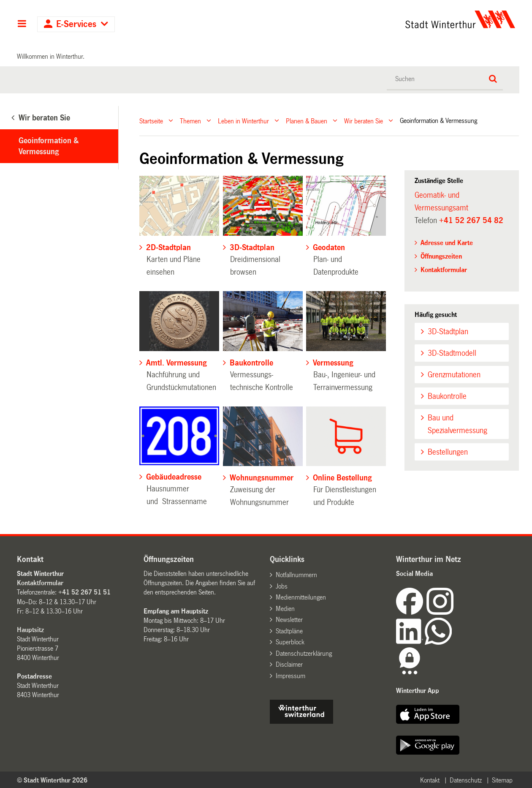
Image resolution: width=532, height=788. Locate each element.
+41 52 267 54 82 (471, 221)
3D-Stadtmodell (452, 353)
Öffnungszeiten (441, 256)
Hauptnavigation (22, 25)
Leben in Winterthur (243, 121)
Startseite (151, 121)
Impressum (290, 676)
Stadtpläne (289, 631)
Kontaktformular (444, 270)
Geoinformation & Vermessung (49, 146)
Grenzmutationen (454, 375)
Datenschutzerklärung (304, 653)
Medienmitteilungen (301, 597)
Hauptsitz (30, 630)
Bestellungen (448, 452)
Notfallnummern (296, 575)
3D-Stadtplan (448, 332)
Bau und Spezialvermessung (457, 424)
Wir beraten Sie (364, 121)
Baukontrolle (447, 396)
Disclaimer (289, 664)
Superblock (290, 642)
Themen (190, 121)
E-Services (76, 24)
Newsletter (289, 620)
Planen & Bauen (307, 121)
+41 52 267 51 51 (84, 592)
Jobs (282, 586)
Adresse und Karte (447, 243)
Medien (285, 609)
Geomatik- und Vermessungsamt (441, 202)
